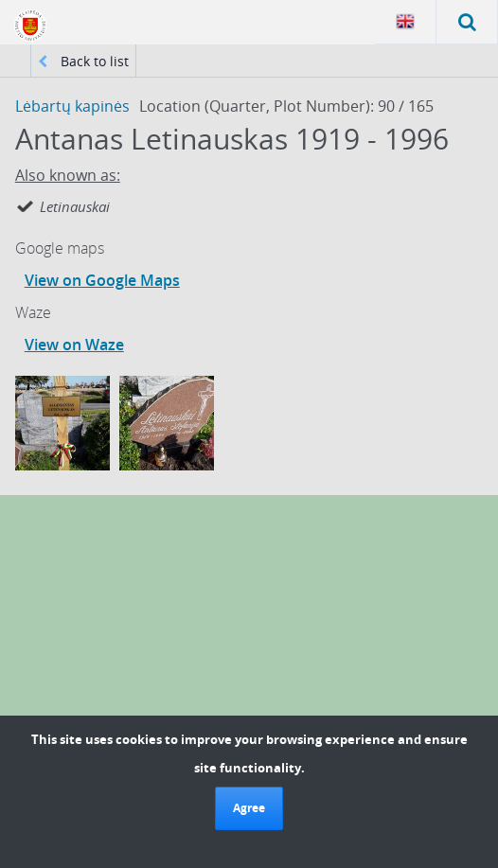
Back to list (83, 61)
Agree (249, 808)
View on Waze (74, 345)
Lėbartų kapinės (72, 106)
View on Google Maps (102, 280)
